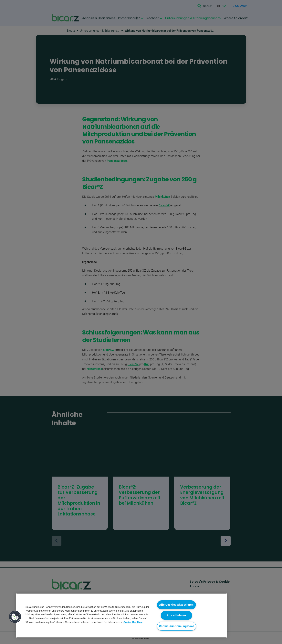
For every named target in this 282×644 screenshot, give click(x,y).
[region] (121, 616)
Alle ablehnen (176, 615)
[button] (15, 617)
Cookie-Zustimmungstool (177, 626)
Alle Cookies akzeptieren (176, 605)
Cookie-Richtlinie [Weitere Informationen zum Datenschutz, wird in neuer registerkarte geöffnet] (133, 622)
